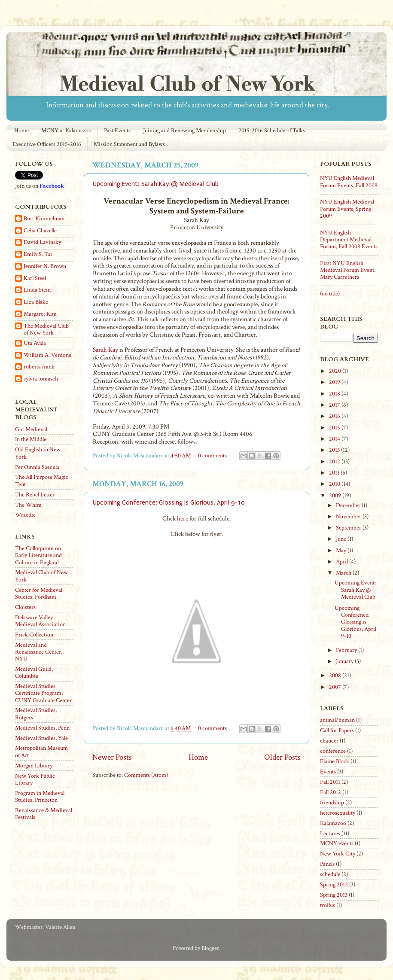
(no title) (330, 294)
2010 (335, 484)
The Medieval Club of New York (46, 329)
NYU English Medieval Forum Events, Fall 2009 (349, 182)
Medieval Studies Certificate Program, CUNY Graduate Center (43, 693)
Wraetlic (25, 515)
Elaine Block (335, 761)
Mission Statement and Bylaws (129, 144)
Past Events (117, 131)
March (344, 573)
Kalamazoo (333, 823)
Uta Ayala (35, 343)
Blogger (210, 948)
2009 (336, 496)
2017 (335, 405)
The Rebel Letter (35, 495)
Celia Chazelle (40, 231)
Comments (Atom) (146, 775)
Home (21, 131)
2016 (335, 416)
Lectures (330, 834)
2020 (336, 371)
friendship (332, 803)
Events (328, 772)
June (342, 539)
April (343, 562)
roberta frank (39, 367)
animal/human (337, 720)
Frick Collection (34, 635)
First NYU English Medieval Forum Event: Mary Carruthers (348, 270)
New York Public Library (35, 779)
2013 (335, 450)
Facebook (52, 186)
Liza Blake (36, 302)
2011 (335, 473)
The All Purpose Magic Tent (42, 481)
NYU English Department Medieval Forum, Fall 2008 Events (349, 240)
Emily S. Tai (38, 254)
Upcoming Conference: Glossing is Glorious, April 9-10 (169, 502)
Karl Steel (35, 278)
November (349, 517)
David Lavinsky (42, 242)
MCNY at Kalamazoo (66, 131)
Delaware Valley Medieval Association (40, 621)
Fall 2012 (331, 792)
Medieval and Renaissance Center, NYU (39, 652)
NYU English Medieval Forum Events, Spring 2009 (347, 209)
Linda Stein (37, 290)
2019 (335, 382)
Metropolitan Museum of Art (41, 752)
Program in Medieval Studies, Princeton (40, 797)
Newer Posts (112, 757)
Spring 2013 (334, 895)
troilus (327, 905)
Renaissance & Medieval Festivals (44, 814)
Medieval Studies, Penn (42, 728)
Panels (327, 864)
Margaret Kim (40, 314)
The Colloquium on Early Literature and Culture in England (38, 555)
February (347, 650)
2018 (335, 394)
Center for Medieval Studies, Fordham (39, 593)
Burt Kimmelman (44, 219)
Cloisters (25, 607)
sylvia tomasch (41, 379)
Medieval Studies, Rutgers (36, 714)
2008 (336, 676)
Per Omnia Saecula (37, 467)
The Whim (28, 505)
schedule (330, 874)
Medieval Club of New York (41, 576)
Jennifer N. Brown (45, 266)
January (345, 661)
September (349, 528)
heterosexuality (338, 813)
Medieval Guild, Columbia (34, 673)
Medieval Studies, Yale (41, 738)
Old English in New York (38, 453)
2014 (335, 439)
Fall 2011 (330, 782)
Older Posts (282, 757)
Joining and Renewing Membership (184, 131)
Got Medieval (31, 429)
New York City (338, 854)
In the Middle (31, 439)
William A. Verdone (47, 355)
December (349, 505)
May (342, 551)
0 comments (212, 456)
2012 (335, 462)
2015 (335, 428)
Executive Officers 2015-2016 (47, 144)
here (183, 519)
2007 (336, 687)
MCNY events (337, 843)
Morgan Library (34, 766)
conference (333, 751)
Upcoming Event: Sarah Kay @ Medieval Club (156, 184)
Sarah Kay (105, 350)
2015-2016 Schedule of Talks (272, 131)
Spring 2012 (334, 885)
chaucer (329, 741)
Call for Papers (337, 730)
